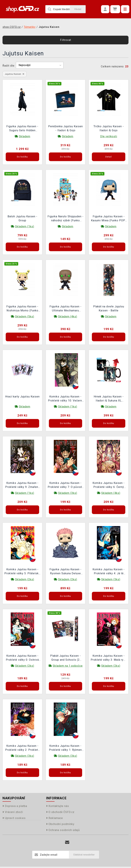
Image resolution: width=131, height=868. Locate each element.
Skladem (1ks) (25, 226)
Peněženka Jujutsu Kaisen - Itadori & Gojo (65, 128)
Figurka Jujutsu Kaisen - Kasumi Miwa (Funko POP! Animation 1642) (109, 219)
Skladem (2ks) (25, 579)
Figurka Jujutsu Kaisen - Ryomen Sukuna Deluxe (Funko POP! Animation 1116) (65, 572)
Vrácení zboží (13, 812)
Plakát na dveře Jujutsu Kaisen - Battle (109, 308)
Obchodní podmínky (60, 824)
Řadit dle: (9, 66)
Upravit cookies (14, 818)
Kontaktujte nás (58, 806)
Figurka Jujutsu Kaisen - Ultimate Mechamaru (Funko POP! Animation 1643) (65, 309)
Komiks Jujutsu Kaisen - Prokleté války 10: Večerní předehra (65, 399)
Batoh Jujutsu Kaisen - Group (22, 218)
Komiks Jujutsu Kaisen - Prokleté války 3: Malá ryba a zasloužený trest (109, 658)
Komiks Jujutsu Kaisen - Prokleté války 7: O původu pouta (65, 485)
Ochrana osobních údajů (63, 830)
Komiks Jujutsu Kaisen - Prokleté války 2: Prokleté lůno (22, 748)
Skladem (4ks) (68, 316)
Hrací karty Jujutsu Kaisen (22, 397)
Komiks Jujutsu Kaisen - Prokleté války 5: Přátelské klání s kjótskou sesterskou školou (22, 572)
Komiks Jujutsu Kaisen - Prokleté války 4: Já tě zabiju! (109, 572)
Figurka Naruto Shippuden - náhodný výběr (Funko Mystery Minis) (65, 219)
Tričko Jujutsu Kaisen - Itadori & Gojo (109, 128)
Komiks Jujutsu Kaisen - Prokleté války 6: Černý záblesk (109, 485)
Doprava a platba (15, 806)
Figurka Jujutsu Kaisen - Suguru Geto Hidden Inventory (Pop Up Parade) (22, 129)
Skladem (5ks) (25, 316)
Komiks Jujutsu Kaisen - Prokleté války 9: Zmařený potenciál (22, 485)
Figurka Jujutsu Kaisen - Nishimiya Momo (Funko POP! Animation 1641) (22, 309)
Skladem (25, 136)
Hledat (78, 9)
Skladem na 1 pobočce (68, 666)
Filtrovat (66, 40)
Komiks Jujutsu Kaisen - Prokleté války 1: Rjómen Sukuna (65, 748)
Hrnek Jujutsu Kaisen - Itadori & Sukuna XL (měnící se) (109, 399)
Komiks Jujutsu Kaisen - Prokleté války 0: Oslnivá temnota (22, 658)
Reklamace (55, 818)
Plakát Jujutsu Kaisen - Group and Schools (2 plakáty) (65, 658)
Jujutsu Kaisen (15, 74)
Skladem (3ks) (68, 493)
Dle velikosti (109, 136)
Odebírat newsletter (84, 855)
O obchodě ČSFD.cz (60, 812)
